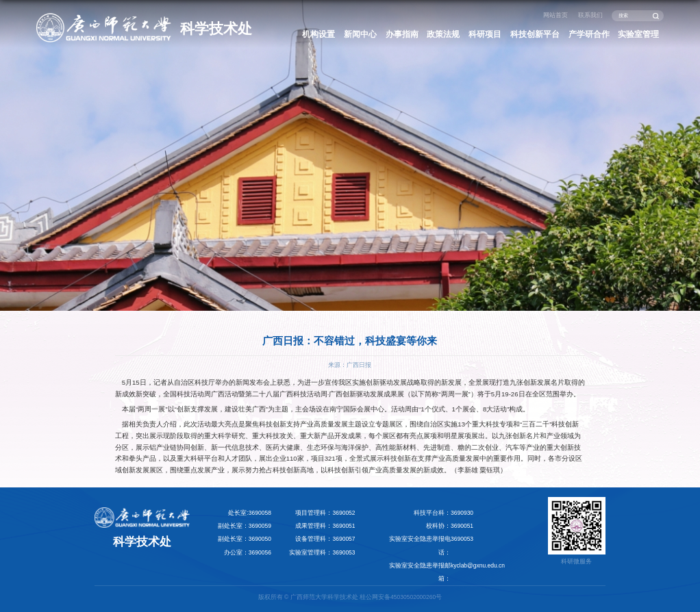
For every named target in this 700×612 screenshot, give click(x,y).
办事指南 (402, 34)
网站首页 (555, 15)
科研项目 (485, 34)
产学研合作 (589, 34)
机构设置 (318, 34)
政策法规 (443, 34)
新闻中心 (360, 34)
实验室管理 (638, 34)
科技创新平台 (535, 34)
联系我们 (590, 15)
